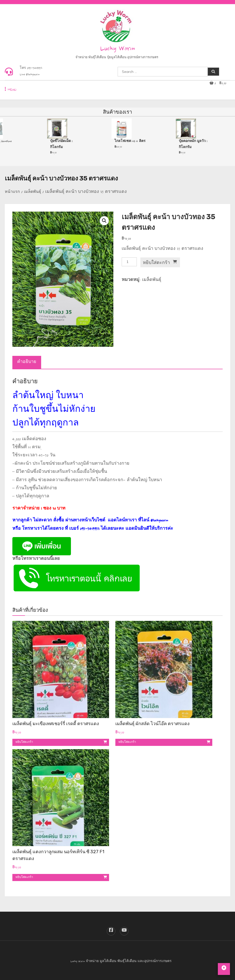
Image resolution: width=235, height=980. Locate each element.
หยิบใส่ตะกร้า (156, 262)
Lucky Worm (118, 49)
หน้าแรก (12, 192)
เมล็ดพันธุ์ (33, 192)
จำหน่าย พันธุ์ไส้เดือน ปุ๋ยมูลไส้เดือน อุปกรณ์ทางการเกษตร (117, 58)
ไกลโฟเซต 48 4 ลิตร (131, 141)
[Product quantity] (129, 262)
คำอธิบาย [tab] (27, 362)
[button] (104, 221)
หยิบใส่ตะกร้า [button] (24, 742)
